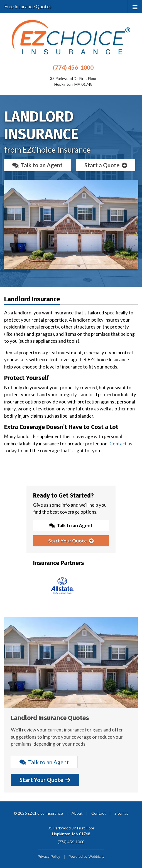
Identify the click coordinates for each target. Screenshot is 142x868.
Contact (99, 813)
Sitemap (122, 813)
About (77, 813)
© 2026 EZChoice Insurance (38, 813)
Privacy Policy (49, 856)
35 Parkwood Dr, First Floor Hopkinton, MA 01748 (71, 831)
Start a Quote (106, 165)
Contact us (121, 444)
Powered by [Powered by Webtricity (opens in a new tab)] (86, 856)
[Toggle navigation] (135, 7)
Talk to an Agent (37, 165)
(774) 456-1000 (73, 67)
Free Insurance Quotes (28, 7)
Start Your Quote (71, 541)
